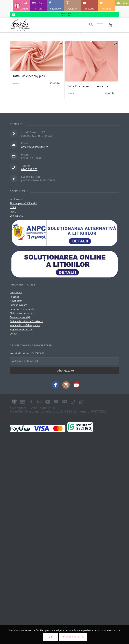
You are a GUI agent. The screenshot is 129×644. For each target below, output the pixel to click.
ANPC (13, 212)
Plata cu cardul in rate (22, 313)
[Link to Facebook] (56, 6)
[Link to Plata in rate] (39, 6)
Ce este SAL (16, 216)
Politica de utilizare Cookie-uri (26, 321)
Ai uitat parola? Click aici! (23, 203)
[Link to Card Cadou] (22, 6)
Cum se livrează (18, 305)
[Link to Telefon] (73, 402)
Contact (14, 334)
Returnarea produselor (23, 309)
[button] (60, 44)
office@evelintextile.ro (35, 147)
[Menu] (98, 25)
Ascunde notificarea (73, 637)
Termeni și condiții (20, 317)
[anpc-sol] (64, 264)
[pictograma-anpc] (64, 233)
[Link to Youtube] (89, 6)
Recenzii (14, 297)
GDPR (13, 207)
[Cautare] (89, 25)
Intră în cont (16, 199)
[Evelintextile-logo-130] (54, 25)
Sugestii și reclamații (21, 329)
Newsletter (16, 301)
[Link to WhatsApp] (81, 402)
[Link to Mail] (64, 402)
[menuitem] (89, 25)
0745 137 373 (29, 169)
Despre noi (16, 292)
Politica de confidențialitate (25, 325)
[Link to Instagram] (72, 6)
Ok (50, 637)
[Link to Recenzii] (106, 6)
